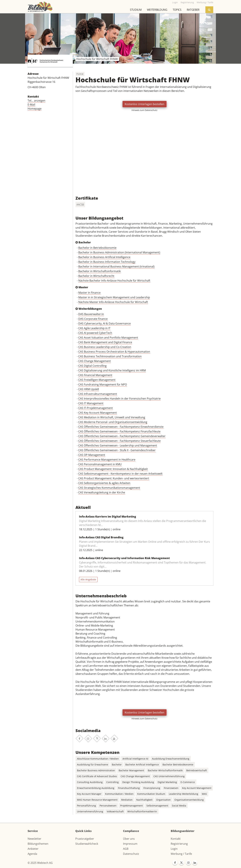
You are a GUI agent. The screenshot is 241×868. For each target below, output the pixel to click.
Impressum (130, 844)
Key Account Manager (89, 794)
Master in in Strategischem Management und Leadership (114, 297)
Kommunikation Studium (151, 794)
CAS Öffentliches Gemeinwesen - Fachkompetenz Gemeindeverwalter (122, 436)
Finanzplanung (152, 788)
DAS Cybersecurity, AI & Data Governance (105, 323)
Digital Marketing (167, 782)
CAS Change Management (95, 361)
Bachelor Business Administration (96, 770)
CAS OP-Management (92, 455)
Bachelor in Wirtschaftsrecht (96, 276)
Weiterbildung (157, 10)
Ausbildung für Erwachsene (93, 765)
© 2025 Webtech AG (40, 863)
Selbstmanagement (157, 806)
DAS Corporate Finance (93, 319)
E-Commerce (188, 782)
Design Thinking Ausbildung (138, 782)
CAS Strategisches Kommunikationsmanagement (109, 488)
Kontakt (176, 839)
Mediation (127, 800)
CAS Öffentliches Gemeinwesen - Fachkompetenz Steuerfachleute (119, 441)
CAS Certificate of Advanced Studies (97, 776)
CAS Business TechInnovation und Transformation (110, 356)
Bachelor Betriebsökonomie (178, 765)
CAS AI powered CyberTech (95, 333)
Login (174, 849)
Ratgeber (193, 10)
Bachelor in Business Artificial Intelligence (104, 257)
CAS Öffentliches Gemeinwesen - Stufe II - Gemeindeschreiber (117, 450)
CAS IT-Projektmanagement (96, 408)
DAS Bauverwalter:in (91, 314)
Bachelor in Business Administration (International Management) (119, 252)
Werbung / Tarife (181, 854)
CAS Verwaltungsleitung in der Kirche (102, 492)
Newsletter (34, 839)
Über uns (129, 839)
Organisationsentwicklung (189, 800)
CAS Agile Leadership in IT (94, 328)
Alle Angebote (88, 579)
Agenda (32, 854)
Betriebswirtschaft (197, 770)
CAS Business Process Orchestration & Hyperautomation (114, 352)
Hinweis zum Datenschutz (144, 110)
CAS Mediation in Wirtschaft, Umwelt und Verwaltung (112, 417)
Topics (177, 10)
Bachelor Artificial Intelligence (142, 765)
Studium (136, 10)
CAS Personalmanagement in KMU (100, 464)
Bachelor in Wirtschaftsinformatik (99, 271)
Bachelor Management (131, 770)
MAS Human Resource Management (97, 800)
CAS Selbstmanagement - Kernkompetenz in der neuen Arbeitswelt (120, 474)
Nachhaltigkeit (144, 800)
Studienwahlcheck (87, 844)
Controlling (112, 782)
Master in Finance (89, 293)
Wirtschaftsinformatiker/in (142, 811)
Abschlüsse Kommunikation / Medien (98, 759)
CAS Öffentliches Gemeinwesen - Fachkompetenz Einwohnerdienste (121, 427)
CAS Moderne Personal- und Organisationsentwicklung (113, 422)
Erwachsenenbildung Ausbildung (96, 788)
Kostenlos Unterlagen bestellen (145, 104)
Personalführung (86, 806)
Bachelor (117, 765)
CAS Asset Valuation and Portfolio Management (108, 338)
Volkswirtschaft (115, 811)
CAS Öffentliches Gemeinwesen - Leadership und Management (118, 445)
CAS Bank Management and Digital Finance (105, 342)
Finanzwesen (171, 788)
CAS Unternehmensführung (169, 776)
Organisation (163, 800)
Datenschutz (131, 854)
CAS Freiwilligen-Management (97, 380)
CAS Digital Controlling (92, 366)
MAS (204, 794)
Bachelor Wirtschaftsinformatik (165, 770)
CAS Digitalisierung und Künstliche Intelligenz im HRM (112, 370)
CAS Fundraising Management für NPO (103, 384)
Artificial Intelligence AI (135, 759)
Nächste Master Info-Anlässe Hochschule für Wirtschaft (113, 302)
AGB (126, 849)
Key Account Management (197, 788)
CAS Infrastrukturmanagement (98, 394)
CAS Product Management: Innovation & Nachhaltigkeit (113, 469)
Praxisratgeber (85, 839)
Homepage (35, 109)
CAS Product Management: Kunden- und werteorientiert (114, 478)
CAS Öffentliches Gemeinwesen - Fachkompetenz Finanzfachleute (119, 431)
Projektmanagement (131, 806)
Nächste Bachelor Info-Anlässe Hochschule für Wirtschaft (114, 281)
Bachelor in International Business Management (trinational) (116, 266)
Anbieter (33, 849)
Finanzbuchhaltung (129, 788)
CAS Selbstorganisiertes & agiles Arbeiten (104, 483)
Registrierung (179, 844)
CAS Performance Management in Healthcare (107, 460)
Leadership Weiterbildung (184, 794)
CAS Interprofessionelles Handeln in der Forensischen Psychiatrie (119, 399)
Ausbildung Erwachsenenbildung (171, 759)
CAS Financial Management (95, 375)
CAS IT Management (91, 403)
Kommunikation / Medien (119, 794)
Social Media (179, 806)
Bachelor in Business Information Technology (107, 262)
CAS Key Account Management (98, 413)
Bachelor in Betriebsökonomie (97, 248)
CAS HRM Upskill (89, 389)
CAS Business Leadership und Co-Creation (105, 347)
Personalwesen (108, 806)
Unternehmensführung (90, 811)
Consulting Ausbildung (90, 782)
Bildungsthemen (38, 844)
